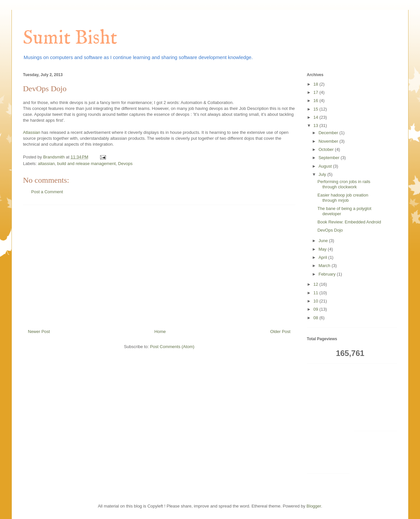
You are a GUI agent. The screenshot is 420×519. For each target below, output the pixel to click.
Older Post (280, 332)
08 (316, 318)
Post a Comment (47, 192)
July (323, 174)
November (329, 141)
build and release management (86, 164)
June (324, 241)
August (326, 166)
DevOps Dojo (330, 230)
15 (316, 109)
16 (316, 101)
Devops (125, 164)
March (325, 266)
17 (316, 92)
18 (316, 84)
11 (316, 293)
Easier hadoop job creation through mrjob (343, 198)
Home (160, 332)
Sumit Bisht (70, 38)
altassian (46, 164)
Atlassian (32, 132)
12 (316, 284)
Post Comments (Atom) (172, 347)
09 (316, 309)
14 (316, 117)
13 (316, 125)
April (324, 257)
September (330, 158)
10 (316, 301)
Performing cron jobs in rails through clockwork (344, 184)
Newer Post (39, 332)
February (328, 274)
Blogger (314, 506)
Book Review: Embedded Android (349, 222)
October (327, 149)
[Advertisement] (159, 264)
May (323, 249)
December (329, 133)
